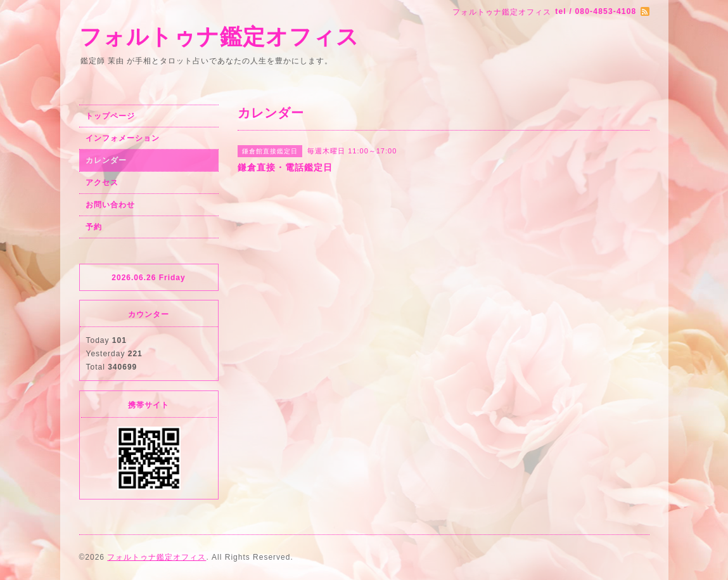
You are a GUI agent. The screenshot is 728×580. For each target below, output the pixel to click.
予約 (94, 227)
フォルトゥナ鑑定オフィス (219, 36)
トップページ (110, 116)
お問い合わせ (110, 205)
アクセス (102, 183)
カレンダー (106, 160)
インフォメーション (123, 138)
